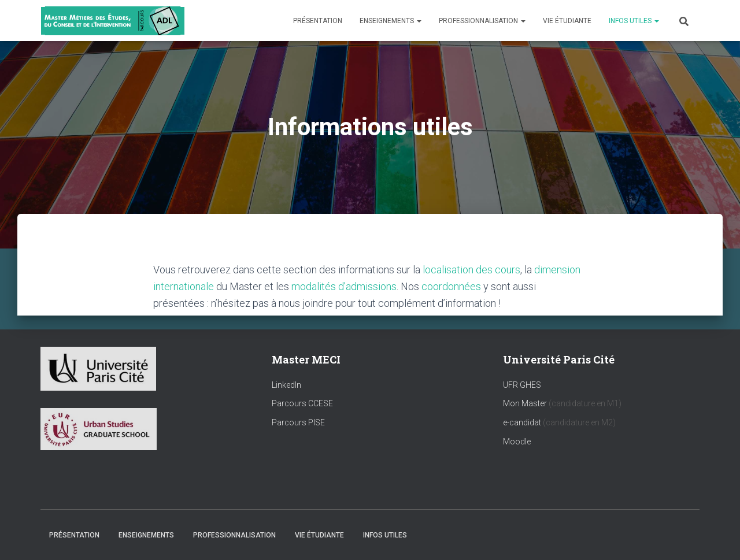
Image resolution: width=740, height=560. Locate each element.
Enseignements (391, 21)
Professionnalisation (482, 21)
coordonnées (451, 286)
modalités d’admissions (344, 286)
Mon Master (525, 403)
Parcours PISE (298, 422)
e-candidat (523, 422)
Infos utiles (634, 21)
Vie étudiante (567, 21)
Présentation (318, 21)
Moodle (517, 442)
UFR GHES (522, 385)
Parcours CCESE (302, 403)
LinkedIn (286, 385)
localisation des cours (471, 270)
